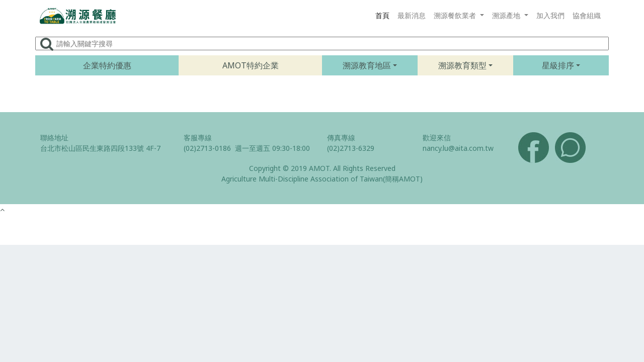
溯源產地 (507, 15)
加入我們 (550, 15)
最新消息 (412, 15)
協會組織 (587, 15)
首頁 (382, 15)
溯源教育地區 (367, 65)
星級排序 (558, 65)
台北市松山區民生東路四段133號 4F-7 (100, 148)
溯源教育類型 (462, 65)
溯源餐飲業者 (456, 15)
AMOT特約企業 (251, 65)
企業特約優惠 (107, 65)
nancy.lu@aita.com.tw (458, 148)
